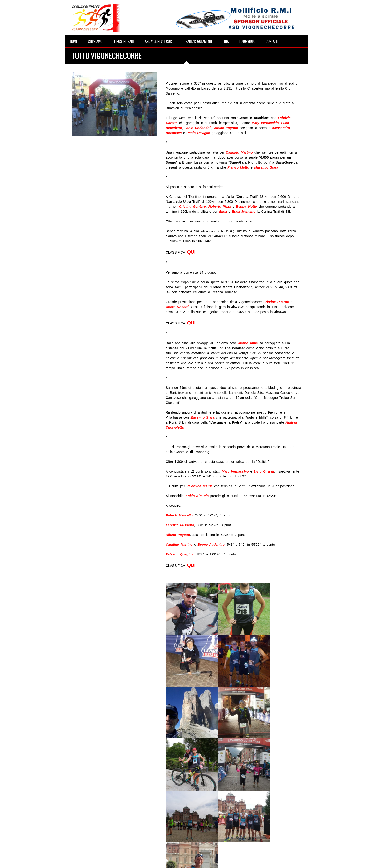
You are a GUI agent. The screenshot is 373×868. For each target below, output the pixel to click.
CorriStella (150, 836)
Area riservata (206, 861)
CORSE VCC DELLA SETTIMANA (93, 836)
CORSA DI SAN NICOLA (159, 826)
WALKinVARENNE (155, 817)
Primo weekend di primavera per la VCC (100, 845)
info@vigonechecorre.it (181, 861)
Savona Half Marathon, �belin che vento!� (103, 826)
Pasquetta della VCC (86, 817)
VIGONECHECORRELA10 (160, 799)
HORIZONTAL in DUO (158, 808)
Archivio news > (177, 770)
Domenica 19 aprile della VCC (92, 799)
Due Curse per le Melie (159, 845)
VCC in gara (80, 808)
